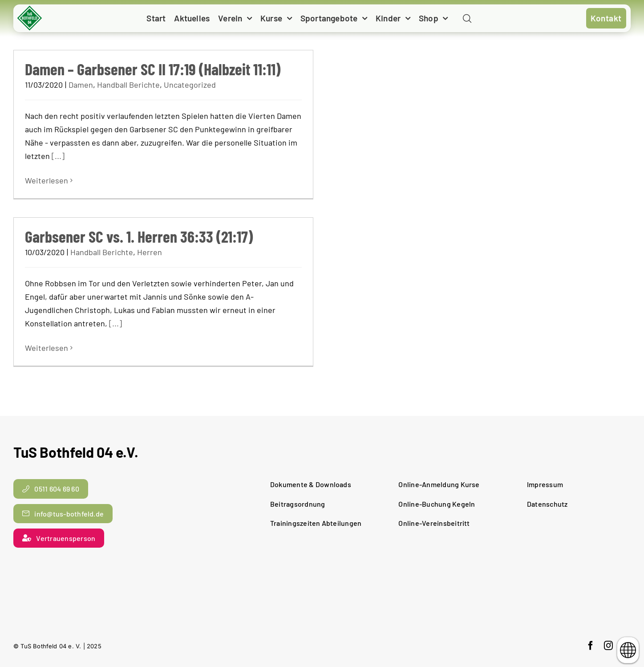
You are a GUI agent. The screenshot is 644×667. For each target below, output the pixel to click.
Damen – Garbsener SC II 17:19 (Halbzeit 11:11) (153, 69)
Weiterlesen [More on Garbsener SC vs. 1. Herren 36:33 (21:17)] (47, 348)
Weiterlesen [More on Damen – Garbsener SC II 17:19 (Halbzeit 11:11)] (47, 180)
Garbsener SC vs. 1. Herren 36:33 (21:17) (139, 236)
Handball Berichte (128, 85)
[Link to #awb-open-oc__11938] (467, 19)
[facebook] (591, 646)
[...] (58, 156)
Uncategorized (190, 85)
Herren (150, 252)
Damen (81, 85)
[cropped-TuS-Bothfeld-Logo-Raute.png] (30, 9)
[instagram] (608, 646)
